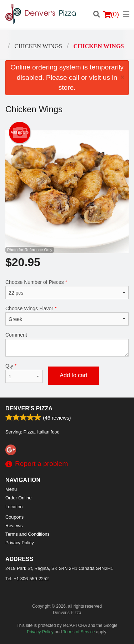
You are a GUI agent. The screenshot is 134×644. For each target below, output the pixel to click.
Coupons (14, 517)
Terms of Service (79, 632)
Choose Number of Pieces (67, 289)
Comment (67, 344)
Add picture (20, 133)
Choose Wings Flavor (67, 316)
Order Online (18, 498)
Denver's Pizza (29, 408)
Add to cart (73, 375)
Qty (24, 373)
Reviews (14, 526)
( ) (111, 14)
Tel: (27, 579)
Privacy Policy (20, 543)
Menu (11, 489)
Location (14, 507)
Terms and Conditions (28, 534)
